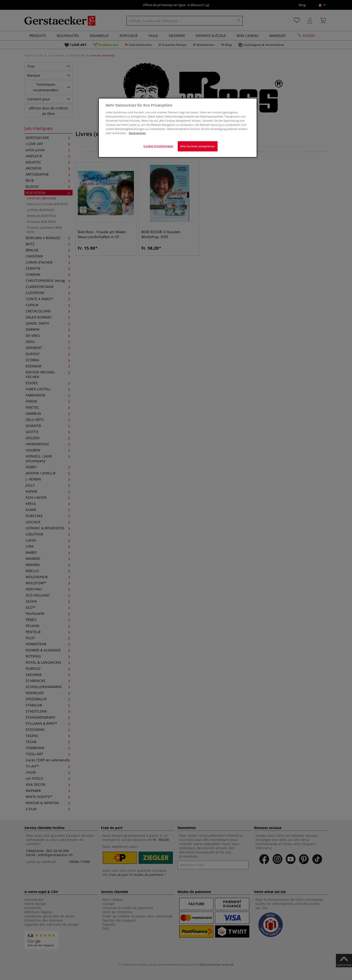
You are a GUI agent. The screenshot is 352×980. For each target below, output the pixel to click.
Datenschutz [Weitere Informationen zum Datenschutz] (137, 133)
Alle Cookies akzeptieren (198, 146)
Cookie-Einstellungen (158, 146)
